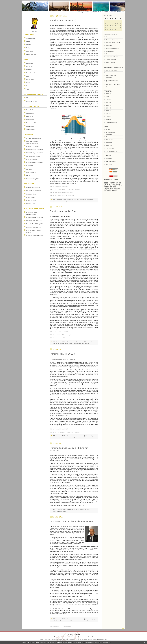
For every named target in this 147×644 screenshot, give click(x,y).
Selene (28, 83)
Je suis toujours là (111, 60)
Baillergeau (30, 63)
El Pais (108, 130)
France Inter (110, 137)
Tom (28, 86)
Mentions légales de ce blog (61, 639)
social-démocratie (57, 621)
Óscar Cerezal (30, 79)
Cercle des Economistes (33, 146)
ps (120, 183)
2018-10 (109, 97)
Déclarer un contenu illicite (47, 639)
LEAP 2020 (30, 166)
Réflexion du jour (31, 54)
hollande (108, 187)
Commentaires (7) (81, 199)
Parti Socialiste (31, 197)
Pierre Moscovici (31, 123)
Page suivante (67, 626)
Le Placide (109, 164)
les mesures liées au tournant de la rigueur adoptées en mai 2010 (74, 604)
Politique (29, 48)
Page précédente (54, 626)
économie (117, 185)
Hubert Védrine (31, 110)
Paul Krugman (30, 120)
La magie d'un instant (112, 40)
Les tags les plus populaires (88, 637)
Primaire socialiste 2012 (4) (63, 211)
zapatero (68, 621)
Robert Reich (30, 126)
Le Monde (109, 146)
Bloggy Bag (30, 66)
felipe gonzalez (74, 621)
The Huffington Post (112, 151)
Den (28, 76)
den (107, 70)
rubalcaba (81, 621)
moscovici (70, 438)
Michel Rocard (30, 113)
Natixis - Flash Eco (32, 172)
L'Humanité (109, 140)
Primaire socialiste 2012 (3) (63, 354)
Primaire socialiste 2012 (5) (63, 20)
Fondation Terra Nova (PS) (34, 227)
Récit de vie (30, 51)
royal (54, 201)
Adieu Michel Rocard (112, 57)
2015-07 (109, 111)
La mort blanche (111, 63)
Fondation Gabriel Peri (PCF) (35, 217)
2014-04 (109, 119)
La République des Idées (33, 188)
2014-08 (109, 114)
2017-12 (109, 102)
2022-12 (109, 94)
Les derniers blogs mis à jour (59, 637)
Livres (28, 41)
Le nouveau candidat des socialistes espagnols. (73, 521)
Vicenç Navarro (31, 129)
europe (108, 185)
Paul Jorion (30, 116)
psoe (106, 183)
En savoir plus (107, 642)
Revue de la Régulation (33, 179)
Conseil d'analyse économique (35, 150)
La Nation (109, 143)
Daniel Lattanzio (31, 73)
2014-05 (109, 117)
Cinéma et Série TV (32, 38)
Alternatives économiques (34, 138)
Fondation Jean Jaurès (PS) (34, 221)
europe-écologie (57, 511)
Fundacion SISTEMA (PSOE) (35, 235)
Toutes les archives (112, 122)
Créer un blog (70, 635)
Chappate (109, 159)
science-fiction (111, 191)
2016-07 (109, 108)
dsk (115, 187)
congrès (78, 438)
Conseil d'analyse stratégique (35, 153)
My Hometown (110, 51)
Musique (29, 45)
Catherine (29, 70)
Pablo (108, 76)
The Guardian (110, 148)
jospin (66, 344)
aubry (91, 199)
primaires (78, 201)
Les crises (29, 169)
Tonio (28, 89)
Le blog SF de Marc (32, 101)
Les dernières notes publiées (74, 637)
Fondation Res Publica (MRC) (35, 224)
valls (69, 201)
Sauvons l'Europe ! (32, 204)
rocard (117, 189)
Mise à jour (109, 46)
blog (105, 639)
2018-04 (109, 100)
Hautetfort (78, 635)
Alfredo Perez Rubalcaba (76, 528)
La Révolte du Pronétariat (34, 191)
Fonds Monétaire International (35, 163)
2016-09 (109, 105)
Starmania (109, 37)
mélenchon (78, 344)
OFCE (28, 176)
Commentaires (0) (81, 342)
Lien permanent (71, 199)
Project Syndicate (31, 201)
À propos (34, 31)
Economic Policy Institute (33, 156)
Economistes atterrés (32, 159)
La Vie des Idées (31, 194)
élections (114, 183)
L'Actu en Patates (111, 161)
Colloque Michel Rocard (113, 43)
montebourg (64, 201)
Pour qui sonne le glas (113, 54)
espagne (108, 189)
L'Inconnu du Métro (32, 98)
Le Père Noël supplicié (113, 48)
